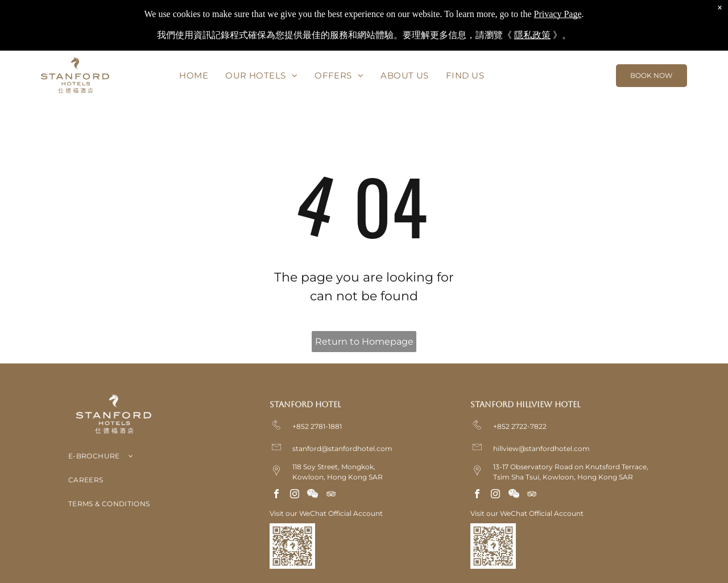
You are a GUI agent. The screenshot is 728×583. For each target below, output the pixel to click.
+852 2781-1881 (317, 426)
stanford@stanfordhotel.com (342, 448)
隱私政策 (532, 35)
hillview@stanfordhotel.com (541, 448)
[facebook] (276, 495)
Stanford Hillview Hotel (525, 404)
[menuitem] (194, 76)
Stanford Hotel (305, 404)
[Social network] (313, 495)
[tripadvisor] (331, 495)
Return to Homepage (364, 342)
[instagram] (295, 495)
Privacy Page (558, 14)
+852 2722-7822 (520, 426)
